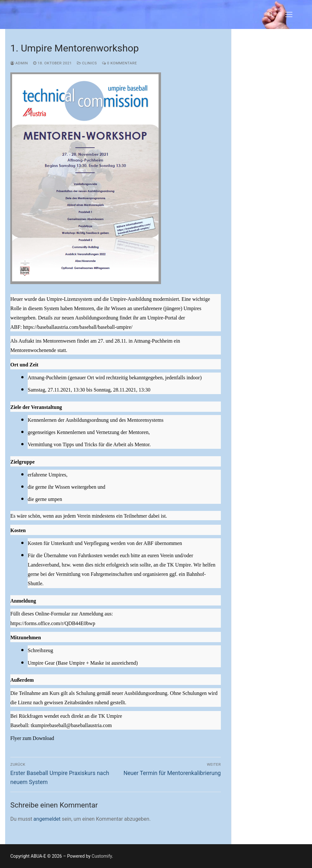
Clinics (87, 63)
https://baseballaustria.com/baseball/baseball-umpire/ (78, 327)
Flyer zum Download (32, 738)
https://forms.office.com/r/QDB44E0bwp (53, 623)
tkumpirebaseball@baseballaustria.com (71, 725)
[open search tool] (270, 14)
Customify (102, 856)
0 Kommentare (119, 63)
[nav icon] (289, 14)
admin (19, 63)
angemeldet (47, 819)
